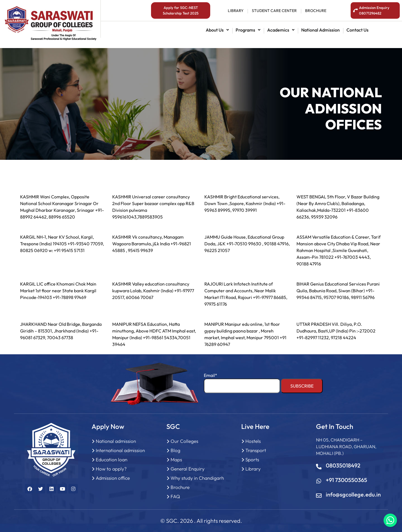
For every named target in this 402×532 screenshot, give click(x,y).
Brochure (180, 487)
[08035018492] (319, 467)
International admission (120, 450)
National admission (320, 30)
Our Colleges (184, 441)
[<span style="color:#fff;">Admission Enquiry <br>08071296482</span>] (356, 10)
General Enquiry (188, 469)
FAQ (175, 496)
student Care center (274, 11)
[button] (217, 30)
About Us (217, 30)
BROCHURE (316, 11)
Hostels (253, 441)
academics (281, 30)
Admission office (113, 478)
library (236, 11)
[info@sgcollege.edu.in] (319, 496)
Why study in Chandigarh (197, 478)
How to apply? (111, 469)
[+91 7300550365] (319, 481)
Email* (242, 383)
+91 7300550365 (346, 480)
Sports (252, 459)
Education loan (112, 459)
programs (248, 30)
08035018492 (343, 465)
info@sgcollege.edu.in (353, 494)
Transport (256, 450)
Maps (176, 459)
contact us (357, 30)
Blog (175, 450)
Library (253, 469)
